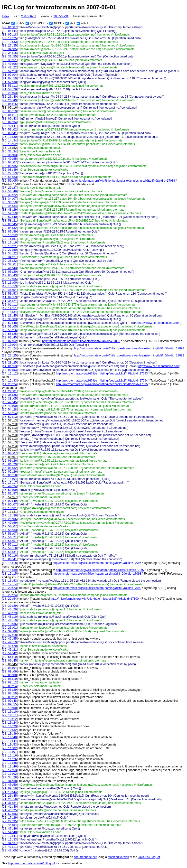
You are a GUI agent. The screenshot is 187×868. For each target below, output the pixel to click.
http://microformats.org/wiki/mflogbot (32, 863)
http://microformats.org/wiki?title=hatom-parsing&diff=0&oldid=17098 (97, 574)
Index (5, 16)
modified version (118, 857)
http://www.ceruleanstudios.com (159, 323)
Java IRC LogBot (149, 857)
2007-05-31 (61, 16)
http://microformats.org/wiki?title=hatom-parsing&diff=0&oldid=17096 (97, 563)
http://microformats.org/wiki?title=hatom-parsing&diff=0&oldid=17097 (100, 570)
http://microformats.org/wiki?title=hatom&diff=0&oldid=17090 (81, 341)
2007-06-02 (29, 16)
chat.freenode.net (85, 857)
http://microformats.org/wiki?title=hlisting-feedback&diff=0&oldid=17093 (102, 373)
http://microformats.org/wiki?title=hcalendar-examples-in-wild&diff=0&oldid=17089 (122, 181)
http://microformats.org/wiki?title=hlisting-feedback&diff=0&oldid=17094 (102, 381)
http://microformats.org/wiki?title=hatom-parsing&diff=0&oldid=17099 (97, 588)
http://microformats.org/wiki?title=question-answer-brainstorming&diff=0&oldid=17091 (129, 348)
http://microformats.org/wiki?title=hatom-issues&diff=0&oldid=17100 (95, 599)
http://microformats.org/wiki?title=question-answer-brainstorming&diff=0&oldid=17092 (129, 355)
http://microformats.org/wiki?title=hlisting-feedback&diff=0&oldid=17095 (102, 384)
